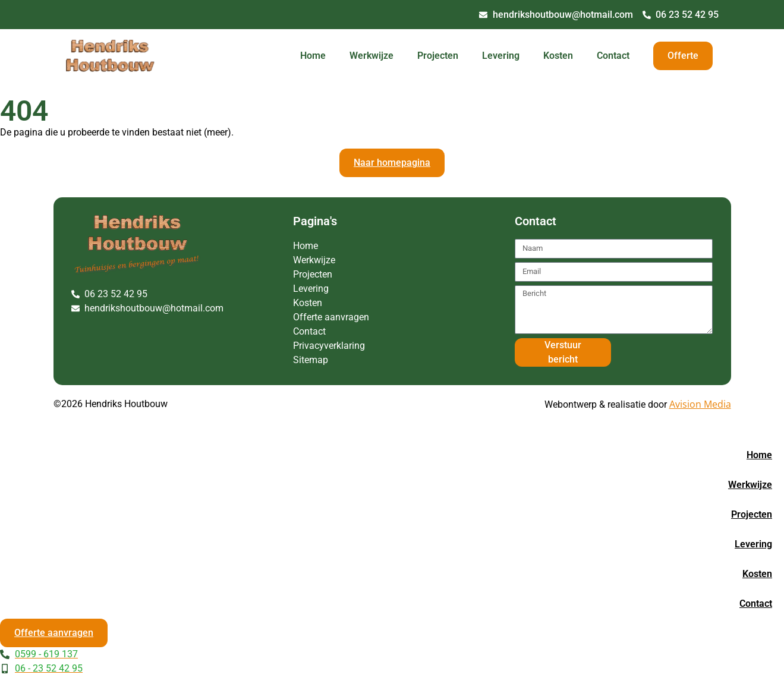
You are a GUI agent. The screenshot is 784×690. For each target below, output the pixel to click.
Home (313, 56)
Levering (501, 56)
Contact (613, 56)
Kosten (558, 56)
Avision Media (700, 404)
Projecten (438, 56)
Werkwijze (371, 56)
